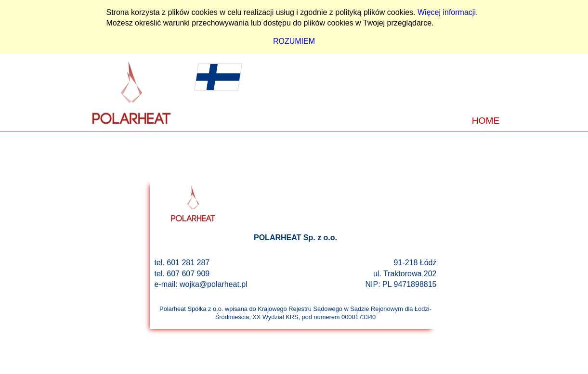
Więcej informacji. (448, 12)
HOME (486, 121)
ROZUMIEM (294, 41)
